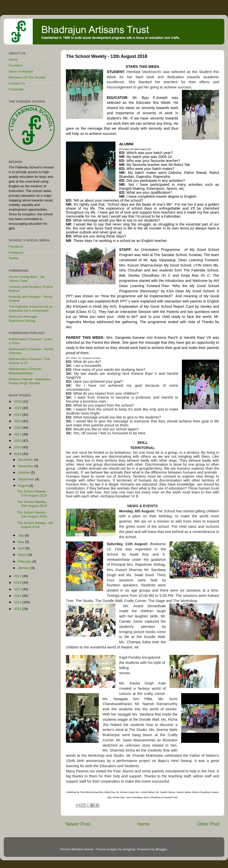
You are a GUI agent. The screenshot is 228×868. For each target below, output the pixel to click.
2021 (18, 434)
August (24, 486)
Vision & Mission (21, 71)
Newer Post (78, 824)
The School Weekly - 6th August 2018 (35, 525)
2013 (18, 602)
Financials (16, 89)
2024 (18, 415)
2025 (18, 408)
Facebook (16, 246)
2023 (18, 421)
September (27, 479)
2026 (18, 401)
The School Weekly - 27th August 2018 (32, 493)
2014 (18, 596)
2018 (18, 454)
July (21, 535)
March (23, 555)
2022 (18, 428)
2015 (18, 589)
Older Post (208, 824)
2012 (18, 609)
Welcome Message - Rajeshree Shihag (24, 319)
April (22, 548)
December (26, 460)
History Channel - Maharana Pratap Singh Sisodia (30, 381)
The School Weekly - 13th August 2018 (32, 514)
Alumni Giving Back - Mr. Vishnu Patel (27, 279)
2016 (18, 583)
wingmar (129, 849)
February (25, 561)
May (21, 542)
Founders (16, 65)
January (24, 568)
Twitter (14, 258)
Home (143, 824)
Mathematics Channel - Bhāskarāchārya (26, 371)
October (24, 472)
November (26, 466)
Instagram (16, 252)
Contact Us (17, 83)
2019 (18, 447)
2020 (18, 441)
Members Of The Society (27, 77)
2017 (18, 576)
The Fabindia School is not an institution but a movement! (31, 309)
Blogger (161, 849)
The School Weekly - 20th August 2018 (32, 504)
